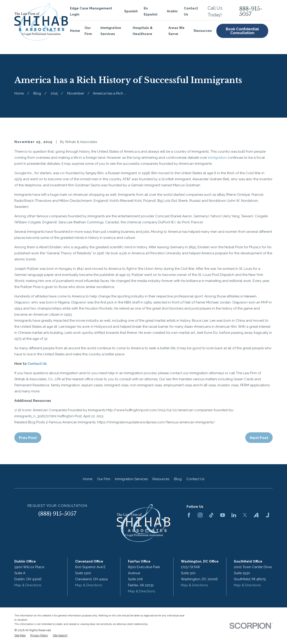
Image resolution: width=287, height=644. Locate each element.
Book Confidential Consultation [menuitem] (242, 31)
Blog (178, 479)
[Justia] (267, 515)
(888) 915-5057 (57, 514)
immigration (217, 158)
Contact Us (37, 364)
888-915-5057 (251, 11)
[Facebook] (189, 515)
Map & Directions (28, 585)
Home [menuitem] (75, 31)
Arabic (172, 11)
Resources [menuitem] (203, 31)
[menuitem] (20, 636)
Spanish (131, 11)
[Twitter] (245, 515)
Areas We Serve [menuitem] (176, 31)
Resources (161, 479)
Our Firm (104, 479)
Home (88, 479)
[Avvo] (256, 515)
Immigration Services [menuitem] (111, 31)
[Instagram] (200, 515)
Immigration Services (131, 479)
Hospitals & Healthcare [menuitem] (143, 31)
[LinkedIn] (234, 515)
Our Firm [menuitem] (88, 31)
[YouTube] (223, 515)
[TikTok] (211, 515)
